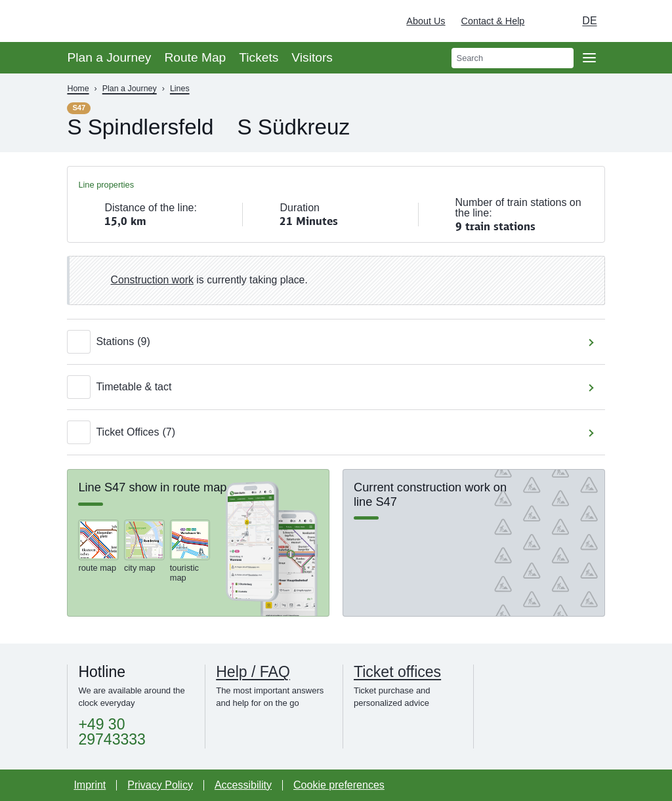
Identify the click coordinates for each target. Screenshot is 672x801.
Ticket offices (397, 672)
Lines (180, 89)
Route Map (195, 57)
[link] (336, 281)
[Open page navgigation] (589, 58)
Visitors (312, 57)
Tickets (259, 57)
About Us (426, 21)
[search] (513, 58)
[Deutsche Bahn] (643, 21)
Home (78, 89)
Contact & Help (493, 21)
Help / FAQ (253, 672)
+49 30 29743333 (112, 732)
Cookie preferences (339, 785)
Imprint (90, 785)
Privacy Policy (160, 785)
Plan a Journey (109, 57)
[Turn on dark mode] (547, 21)
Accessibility (243, 785)
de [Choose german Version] (589, 21)
